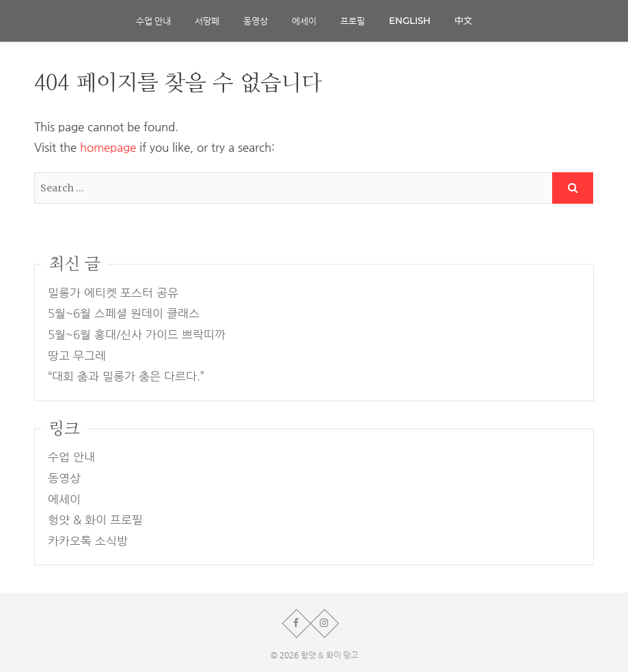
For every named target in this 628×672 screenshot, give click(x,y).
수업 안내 (153, 21)
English (410, 21)
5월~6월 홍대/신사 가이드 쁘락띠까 (137, 335)
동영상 (256, 21)
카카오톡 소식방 (88, 541)
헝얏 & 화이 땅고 (329, 655)
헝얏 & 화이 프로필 (95, 520)
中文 (463, 21)
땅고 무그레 (77, 356)
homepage (108, 147)
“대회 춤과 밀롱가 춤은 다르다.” (126, 376)
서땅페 (207, 21)
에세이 (304, 21)
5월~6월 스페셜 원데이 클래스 (124, 313)
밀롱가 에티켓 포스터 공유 (113, 293)
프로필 (353, 21)
